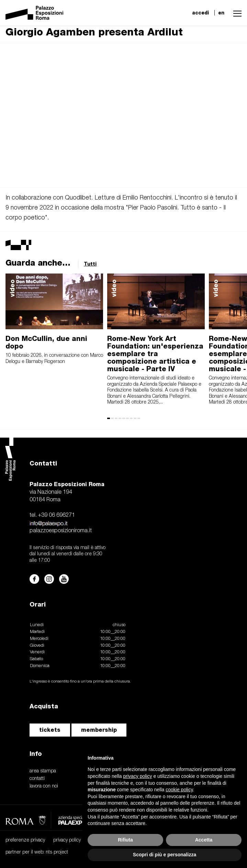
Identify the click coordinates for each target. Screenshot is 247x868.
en (221, 13)
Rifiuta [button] (125, 840)
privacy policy (67, 840)
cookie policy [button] (179, 790)
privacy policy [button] (138, 776)
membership (99, 730)
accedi (200, 13)
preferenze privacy (25, 840)
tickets (50, 730)
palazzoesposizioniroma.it (61, 531)
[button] (236, 13)
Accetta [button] (204, 840)
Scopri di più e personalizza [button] (165, 855)
